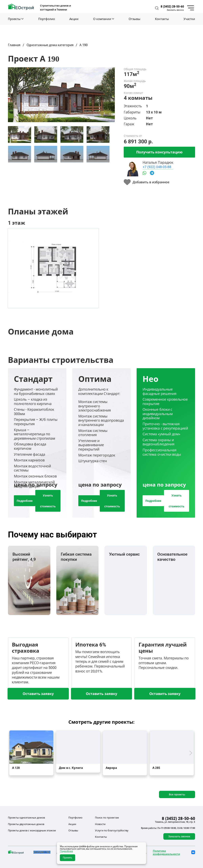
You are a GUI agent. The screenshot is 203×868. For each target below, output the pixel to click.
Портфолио (47, 19)
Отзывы (135, 19)
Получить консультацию (159, 152)
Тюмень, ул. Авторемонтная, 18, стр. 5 (175, 822)
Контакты (162, 19)
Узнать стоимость (48, 501)
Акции (74, 19)
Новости (100, 824)
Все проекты (177, 794)
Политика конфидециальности (166, 852)
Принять (68, 858)
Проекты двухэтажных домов (26, 824)
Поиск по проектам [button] (107, 818)
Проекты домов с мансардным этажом (32, 830)
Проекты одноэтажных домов (26, 818)
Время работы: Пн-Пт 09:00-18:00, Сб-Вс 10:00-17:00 (168, 828)
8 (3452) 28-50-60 (172, 7)
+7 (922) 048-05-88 (157, 167)
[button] (157, 8)
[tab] (20, 135)
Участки (189, 19)
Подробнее (25, 501)
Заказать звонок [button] (175, 10)
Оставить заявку (38, 694)
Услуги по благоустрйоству (112, 830)
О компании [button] (104, 19)
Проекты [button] (16, 19)
